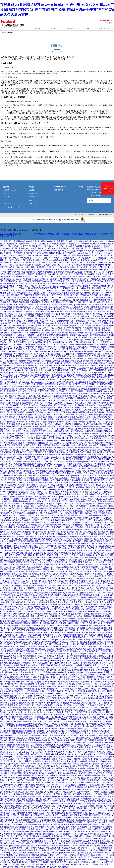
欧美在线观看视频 (79, 265)
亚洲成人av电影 (73, 291)
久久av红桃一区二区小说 (49, 321)
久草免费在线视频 (31, 321)
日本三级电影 (93, 548)
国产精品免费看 (42, 478)
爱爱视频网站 (107, 459)
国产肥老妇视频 (68, 349)
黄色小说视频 (76, 321)
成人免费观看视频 (19, 276)
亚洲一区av (109, 309)
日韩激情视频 (73, 298)
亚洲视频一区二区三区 (59, 759)
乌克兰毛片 (109, 520)
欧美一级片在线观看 (27, 588)
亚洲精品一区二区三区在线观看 (33, 377)
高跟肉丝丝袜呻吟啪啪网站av (56, 675)
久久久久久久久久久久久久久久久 (41, 276)
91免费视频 (32, 391)
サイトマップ (79, 215)
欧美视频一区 (39, 710)
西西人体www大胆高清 (55, 597)
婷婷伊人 (23, 808)
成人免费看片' (22, 829)
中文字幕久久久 (53, 775)
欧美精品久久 (34, 862)
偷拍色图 (91, 583)
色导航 (22, 611)
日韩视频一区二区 (73, 302)
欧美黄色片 (98, 490)
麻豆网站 (76, 579)
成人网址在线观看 (88, 663)
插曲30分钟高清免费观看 (41, 316)
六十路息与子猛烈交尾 (86, 555)
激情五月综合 (70, 312)
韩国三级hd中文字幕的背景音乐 (32, 811)
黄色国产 (104, 363)
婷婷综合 (33, 724)
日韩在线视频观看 (57, 253)
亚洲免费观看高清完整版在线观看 (43, 333)
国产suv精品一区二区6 (89, 686)
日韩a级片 (59, 811)
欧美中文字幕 (98, 241)
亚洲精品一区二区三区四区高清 (65, 637)
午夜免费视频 (90, 405)
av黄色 (27, 614)
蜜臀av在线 (5, 686)
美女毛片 (9, 848)
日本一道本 (35, 764)
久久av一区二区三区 (87, 588)
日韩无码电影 (47, 543)
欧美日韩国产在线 (25, 721)
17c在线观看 (15, 663)
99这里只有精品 (79, 501)
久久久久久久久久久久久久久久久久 (86, 668)
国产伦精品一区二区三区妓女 (86, 380)
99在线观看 (23, 283)
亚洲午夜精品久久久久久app (51, 426)
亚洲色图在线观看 (100, 710)
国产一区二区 (22, 431)
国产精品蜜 (82, 445)
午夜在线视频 (66, 372)
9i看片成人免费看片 (83, 286)
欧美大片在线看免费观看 (70, 621)
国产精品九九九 (85, 337)
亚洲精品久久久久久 (22, 447)
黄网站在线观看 (67, 719)
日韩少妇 (41, 387)
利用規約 (91, 215)
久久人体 (110, 396)
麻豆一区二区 (34, 839)
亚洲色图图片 (38, 654)
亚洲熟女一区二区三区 (43, 396)
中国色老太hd (52, 440)
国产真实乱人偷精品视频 (28, 305)
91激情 (102, 551)
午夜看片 (59, 712)
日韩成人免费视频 (71, 394)
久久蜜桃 (88, 511)
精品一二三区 (41, 658)
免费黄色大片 (83, 347)
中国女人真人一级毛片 (64, 656)
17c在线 (10, 298)
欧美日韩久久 (74, 675)
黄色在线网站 (24, 597)
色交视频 (89, 358)
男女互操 (20, 293)
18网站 (63, 497)
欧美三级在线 (23, 454)
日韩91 (39, 796)
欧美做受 (21, 710)
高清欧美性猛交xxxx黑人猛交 (15, 637)
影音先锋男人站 (64, 525)
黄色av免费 (91, 262)
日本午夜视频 (19, 365)
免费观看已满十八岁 (37, 525)
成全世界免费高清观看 (23, 782)
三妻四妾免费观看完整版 (37, 438)
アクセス (6, 197)
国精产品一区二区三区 (56, 291)
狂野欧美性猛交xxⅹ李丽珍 (14, 286)
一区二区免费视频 (89, 302)
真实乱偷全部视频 (101, 628)
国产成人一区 (12, 305)
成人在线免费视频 (87, 670)
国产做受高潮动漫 (35, 260)
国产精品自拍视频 (45, 281)
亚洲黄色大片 (51, 433)
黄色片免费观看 (70, 611)
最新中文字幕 (19, 867)
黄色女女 (53, 511)
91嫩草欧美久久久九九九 (46, 588)
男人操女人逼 (26, 546)
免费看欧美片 (41, 312)
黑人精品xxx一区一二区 (59, 586)
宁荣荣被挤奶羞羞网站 (91, 651)
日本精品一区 (6, 740)
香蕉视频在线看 (9, 621)
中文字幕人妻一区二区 (19, 372)
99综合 (107, 391)
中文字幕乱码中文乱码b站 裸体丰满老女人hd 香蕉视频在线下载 (79, 309)
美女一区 (96, 342)
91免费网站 (55, 340)
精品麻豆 (91, 274)
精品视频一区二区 (52, 403)
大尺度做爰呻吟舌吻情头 (89, 415)
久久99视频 (17, 344)
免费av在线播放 (81, 426)
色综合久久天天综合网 (97, 705)
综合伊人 (11, 380)
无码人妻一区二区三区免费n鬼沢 (41, 555)
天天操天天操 (45, 305)
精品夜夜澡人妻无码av (95, 377)
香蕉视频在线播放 (68, 370)
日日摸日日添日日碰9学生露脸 (19, 265)
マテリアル (32, 204)
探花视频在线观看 (105, 569)
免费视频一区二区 (28, 394)
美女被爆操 (63, 560)
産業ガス (32, 197)
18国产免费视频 (96, 335)
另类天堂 (28, 825)
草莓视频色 (77, 794)
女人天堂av (67, 738)
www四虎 (71, 548)
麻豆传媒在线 (46, 764)
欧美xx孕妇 (105, 443)
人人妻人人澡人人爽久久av (68, 246)
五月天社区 (9, 747)
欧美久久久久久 (98, 731)
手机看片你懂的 (43, 445)
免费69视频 (35, 668)
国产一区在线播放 (10, 473)
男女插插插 (55, 860)
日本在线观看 (35, 302)
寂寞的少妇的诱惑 (95, 478)
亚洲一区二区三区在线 (21, 558)
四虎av (89, 710)
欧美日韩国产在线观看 (19, 508)
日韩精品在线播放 (14, 679)
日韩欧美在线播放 (99, 286)
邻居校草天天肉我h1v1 (28, 466)
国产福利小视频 (76, 461)
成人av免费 (49, 855)
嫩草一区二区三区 (37, 258)
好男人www (63, 368)
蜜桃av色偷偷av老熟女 (60, 707)
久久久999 (79, 754)
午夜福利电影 (83, 766)
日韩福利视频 (94, 351)
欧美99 (47, 565)
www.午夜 (56, 316)
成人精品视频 (57, 305)
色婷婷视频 (18, 253)
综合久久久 (19, 649)
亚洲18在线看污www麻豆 (66, 267)
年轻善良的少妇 (77, 522)
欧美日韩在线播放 (53, 710)
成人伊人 (98, 691)
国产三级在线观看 (21, 761)
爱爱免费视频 (77, 525)
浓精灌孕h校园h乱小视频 (86, 487)
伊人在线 (48, 424)
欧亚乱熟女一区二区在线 (18, 504)
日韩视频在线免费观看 (93, 307)
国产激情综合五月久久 (69, 403)
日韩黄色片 (39, 410)
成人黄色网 (34, 426)
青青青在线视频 (61, 562)
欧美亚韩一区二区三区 (49, 471)
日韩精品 (71, 354)
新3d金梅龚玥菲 (101, 361)
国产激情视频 (96, 401)
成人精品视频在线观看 (14, 801)
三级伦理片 (27, 630)
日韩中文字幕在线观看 (14, 825)
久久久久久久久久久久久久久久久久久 (22, 712)
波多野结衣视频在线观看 (27, 328)
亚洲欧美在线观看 (85, 529)
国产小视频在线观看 (87, 466)
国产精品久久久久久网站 (76, 288)
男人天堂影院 (25, 520)
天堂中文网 (49, 782)
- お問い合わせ (58, 190)
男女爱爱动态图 (27, 410)
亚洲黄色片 (45, 574)
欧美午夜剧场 (39, 354)
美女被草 (100, 834)
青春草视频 (18, 354)
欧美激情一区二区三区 (25, 309)
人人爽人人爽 (78, 494)
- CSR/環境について (60, 187)
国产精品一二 (43, 586)
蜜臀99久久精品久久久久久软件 (81, 572)
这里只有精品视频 (37, 600)
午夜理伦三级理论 (43, 522)
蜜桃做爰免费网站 (46, 595)
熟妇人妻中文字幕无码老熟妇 (25, 272)
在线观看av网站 (105, 508)
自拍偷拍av (36, 625)
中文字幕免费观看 (104, 405)
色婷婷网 (9, 300)
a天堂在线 (55, 476)
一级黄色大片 (6, 581)
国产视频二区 (98, 314)
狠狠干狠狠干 (24, 469)
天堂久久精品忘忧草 (30, 487)
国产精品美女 (82, 712)
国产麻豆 (79, 614)
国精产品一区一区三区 (50, 497)
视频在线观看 (68, 426)
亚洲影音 (21, 412)
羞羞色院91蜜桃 (107, 792)
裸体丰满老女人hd (16, 738)
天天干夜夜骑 (43, 743)
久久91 (92, 562)
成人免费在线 (69, 375)
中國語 (107, 23)
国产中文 (17, 644)
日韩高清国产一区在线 (36, 820)
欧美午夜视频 (6, 370)
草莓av (28, 459)
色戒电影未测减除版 (65, 429)
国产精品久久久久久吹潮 (89, 841)
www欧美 (69, 539)
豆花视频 (89, 609)
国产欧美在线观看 (10, 616)
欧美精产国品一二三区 (103, 276)
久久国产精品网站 (58, 398)
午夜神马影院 (78, 340)
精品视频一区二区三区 (19, 696)
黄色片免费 (61, 640)
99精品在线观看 (69, 806)
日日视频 (59, 483)
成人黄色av (58, 389)
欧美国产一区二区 (31, 534)
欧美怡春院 (70, 700)
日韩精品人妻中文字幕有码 (100, 279)
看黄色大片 (52, 703)
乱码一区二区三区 (85, 459)
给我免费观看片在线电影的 (16, 541)
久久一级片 (95, 394)
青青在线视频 (83, 827)
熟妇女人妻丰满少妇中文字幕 (50, 536)
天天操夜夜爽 (9, 269)
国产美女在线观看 (14, 750)
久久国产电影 (16, 487)
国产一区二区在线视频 (12, 349)
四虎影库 (40, 288)
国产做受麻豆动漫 (97, 541)
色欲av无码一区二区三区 (18, 314)
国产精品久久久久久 (8, 656)
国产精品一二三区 (76, 368)
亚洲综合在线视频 (91, 461)
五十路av (65, 682)
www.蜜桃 (49, 761)
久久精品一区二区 (87, 291)
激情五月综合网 (48, 302)
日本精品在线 (45, 803)
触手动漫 (61, 391)
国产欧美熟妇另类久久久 (87, 312)
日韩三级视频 (26, 698)
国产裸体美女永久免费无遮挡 (56, 248)
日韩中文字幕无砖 (45, 651)
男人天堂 (46, 860)
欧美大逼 (10, 827)
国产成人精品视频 (37, 761)
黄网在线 (71, 672)
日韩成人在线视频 (75, 616)
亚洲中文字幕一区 (12, 799)
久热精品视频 (102, 487)
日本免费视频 (105, 616)
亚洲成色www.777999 (20, 529)
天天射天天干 (45, 368)
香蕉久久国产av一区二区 (103, 553)
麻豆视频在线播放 (16, 614)
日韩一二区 (58, 279)
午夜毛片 (53, 391)
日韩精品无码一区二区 (101, 248)
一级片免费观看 (59, 447)
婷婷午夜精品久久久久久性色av (97, 757)
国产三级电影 (10, 569)
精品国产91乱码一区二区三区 (72, 326)
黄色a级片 (78, 429)
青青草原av (57, 696)
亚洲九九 (56, 326)
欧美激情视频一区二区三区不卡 (61, 351)
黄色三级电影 (57, 740)
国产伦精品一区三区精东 (72, 356)
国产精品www (58, 513)
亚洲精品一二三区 (29, 506)
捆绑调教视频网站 (12, 651)
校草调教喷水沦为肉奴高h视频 (102, 436)
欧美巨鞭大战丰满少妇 (26, 515)
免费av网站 (16, 401)
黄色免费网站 (101, 562)
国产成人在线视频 (34, 583)
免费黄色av (85, 260)
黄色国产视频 (10, 422)
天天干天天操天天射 (53, 382)
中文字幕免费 (94, 410)
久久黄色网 (109, 806)
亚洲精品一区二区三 (34, 611)
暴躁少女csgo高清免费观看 (54, 260)
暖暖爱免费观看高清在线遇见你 (76, 279)
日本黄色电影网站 (19, 485)
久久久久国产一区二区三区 (54, 785)
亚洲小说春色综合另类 (99, 543)
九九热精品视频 (102, 504)
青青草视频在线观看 (102, 764)
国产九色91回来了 (19, 389)
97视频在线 (16, 302)
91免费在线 (82, 611)
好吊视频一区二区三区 (49, 307)
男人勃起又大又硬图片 (50, 372)
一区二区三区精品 (14, 630)
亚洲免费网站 (90, 251)
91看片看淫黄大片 (50, 347)
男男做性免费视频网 (72, 832)
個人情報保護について (106, 215)
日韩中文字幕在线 (88, 344)
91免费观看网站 (69, 293)
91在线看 (109, 365)
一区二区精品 (75, 586)
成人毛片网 (77, 330)
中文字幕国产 (6, 344)
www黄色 (21, 635)
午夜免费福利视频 (10, 492)
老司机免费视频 (54, 370)
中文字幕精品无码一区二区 (31, 799)
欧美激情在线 (10, 328)
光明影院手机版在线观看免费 (97, 333)
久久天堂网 (31, 602)
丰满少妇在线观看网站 (26, 457)
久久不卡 (87, 747)
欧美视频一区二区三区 (10, 450)
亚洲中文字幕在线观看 (73, 328)
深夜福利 (53, 616)
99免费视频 (24, 258)
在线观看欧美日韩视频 (88, 422)
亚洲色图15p (92, 288)
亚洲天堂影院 (59, 281)
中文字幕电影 (102, 344)
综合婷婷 (81, 518)
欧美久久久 (59, 539)
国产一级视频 (37, 832)
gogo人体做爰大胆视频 (35, 248)
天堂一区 (89, 630)
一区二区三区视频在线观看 (65, 255)
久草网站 (12, 743)
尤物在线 (29, 682)
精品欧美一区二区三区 (41, 459)
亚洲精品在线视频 (91, 616)
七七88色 (85, 832)
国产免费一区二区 (75, 532)
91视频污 (49, 726)
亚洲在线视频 (22, 621)
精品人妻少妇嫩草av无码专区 (80, 241)
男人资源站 (87, 771)
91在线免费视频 (28, 274)
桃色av (51, 712)
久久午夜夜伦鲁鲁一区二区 (16, 260)
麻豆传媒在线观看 (29, 241)
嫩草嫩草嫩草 (51, 593)
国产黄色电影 (19, 300)
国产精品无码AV (26, 642)
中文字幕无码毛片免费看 (56, 244)
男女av (55, 839)
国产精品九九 (53, 766)
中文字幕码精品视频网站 (96, 412)
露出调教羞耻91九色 (82, 803)
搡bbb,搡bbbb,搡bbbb (24, 818)
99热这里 (4, 377)
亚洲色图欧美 (38, 501)
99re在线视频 (21, 820)
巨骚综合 (88, 314)
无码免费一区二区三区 (91, 480)
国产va (83, 417)
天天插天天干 (71, 752)
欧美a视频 (25, 302)
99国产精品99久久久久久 (71, 258)
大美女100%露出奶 (11, 356)
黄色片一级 (5, 368)
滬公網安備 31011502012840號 (70, 220)
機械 (30, 200)
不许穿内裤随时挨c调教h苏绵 (44, 265)
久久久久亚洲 (82, 267)
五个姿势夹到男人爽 (44, 792)
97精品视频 (23, 375)
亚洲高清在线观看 (7, 291)
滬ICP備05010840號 (52, 220)
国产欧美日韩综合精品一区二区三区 (79, 276)
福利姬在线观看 (33, 808)
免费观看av (34, 508)
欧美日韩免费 (108, 684)
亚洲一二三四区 (99, 665)
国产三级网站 (38, 630)
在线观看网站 (37, 565)
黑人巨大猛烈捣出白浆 (37, 618)
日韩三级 (33, 415)
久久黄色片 (39, 403)
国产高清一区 (34, 358)
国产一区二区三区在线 (16, 459)
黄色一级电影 (78, 251)
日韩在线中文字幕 (69, 792)
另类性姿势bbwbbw (45, 431)
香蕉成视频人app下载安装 (36, 291)
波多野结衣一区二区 (21, 848)
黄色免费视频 (100, 464)
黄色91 (102, 813)
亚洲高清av (48, 799)
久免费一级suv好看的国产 (90, 782)
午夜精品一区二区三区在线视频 (91, 520)
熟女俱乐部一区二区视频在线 (81, 642)
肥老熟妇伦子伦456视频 (60, 445)
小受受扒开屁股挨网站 (90, 433)
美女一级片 (109, 368)
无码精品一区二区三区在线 (43, 419)
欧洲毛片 (36, 518)
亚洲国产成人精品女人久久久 (59, 262)
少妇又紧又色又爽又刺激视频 (72, 314)
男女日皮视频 (84, 272)
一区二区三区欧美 (66, 504)
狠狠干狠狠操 (55, 661)
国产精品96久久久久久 (14, 478)
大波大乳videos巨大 (23, 267)
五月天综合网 (37, 401)
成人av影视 (107, 691)
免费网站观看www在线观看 (12, 312)
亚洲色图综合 (25, 419)
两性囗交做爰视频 (7, 600)
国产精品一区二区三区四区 (71, 693)
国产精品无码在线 (21, 298)
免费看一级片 (62, 490)
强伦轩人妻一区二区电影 (74, 405)
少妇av (90, 796)
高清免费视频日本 (71, 811)
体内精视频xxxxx (91, 607)
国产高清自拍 (38, 782)
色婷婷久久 (18, 408)
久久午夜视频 (23, 658)
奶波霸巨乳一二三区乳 (72, 436)
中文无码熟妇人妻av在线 (25, 288)
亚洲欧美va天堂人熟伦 (68, 766)
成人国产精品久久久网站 (94, 471)
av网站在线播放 (100, 408)
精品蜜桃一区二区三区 (65, 630)
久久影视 (43, 370)
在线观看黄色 (74, 595)
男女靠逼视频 (94, 567)
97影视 (65, 658)
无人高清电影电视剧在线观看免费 (31, 593)
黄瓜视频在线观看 (73, 398)
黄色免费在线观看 (87, 595)
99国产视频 (26, 401)
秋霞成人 (88, 600)
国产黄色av (48, 342)
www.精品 (34, 450)
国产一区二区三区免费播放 (62, 729)
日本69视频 (45, 668)
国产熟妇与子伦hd (103, 555)
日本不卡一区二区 (98, 272)
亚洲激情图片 (108, 447)
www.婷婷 (101, 822)
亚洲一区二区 (6, 387)
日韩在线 (101, 632)
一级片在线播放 (51, 365)
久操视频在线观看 (10, 551)
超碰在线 (100, 365)
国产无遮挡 (105, 497)
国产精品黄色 (54, 314)
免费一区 (93, 736)
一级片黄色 (59, 419)
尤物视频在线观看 (92, 293)
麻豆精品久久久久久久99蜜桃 (39, 637)
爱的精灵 (88, 754)
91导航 (32, 658)
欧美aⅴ (28, 307)
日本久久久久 (6, 419)
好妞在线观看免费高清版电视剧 (65, 396)
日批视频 (17, 731)
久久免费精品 (28, 344)
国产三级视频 (6, 438)
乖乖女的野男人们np (37, 283)
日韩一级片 (105, 293)
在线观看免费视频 (7, 803)
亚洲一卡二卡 (14, 342)
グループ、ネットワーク (12, 207)
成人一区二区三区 (96, 808)
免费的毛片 (29, 649)
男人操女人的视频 (63, 607)
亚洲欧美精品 (23, 656)
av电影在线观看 (79, 710)
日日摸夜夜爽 (106, 518)
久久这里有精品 (20, 618)
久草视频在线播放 (58, 647)
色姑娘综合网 (20, 729)
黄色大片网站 (38, 721)
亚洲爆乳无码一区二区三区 (11, 279)
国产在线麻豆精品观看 (34, 269)
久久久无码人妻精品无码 (83, 539)
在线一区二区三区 (64, 265)
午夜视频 (74, 679)
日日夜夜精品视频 (79, 740)
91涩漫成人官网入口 (30, 368)
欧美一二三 (35, 417)
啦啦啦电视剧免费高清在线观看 (23, 527)
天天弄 (108, 813)
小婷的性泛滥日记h (36, 693)
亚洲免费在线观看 (42, 757)
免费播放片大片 (81, 473)
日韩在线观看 (43, 506)
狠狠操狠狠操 (57, 527)
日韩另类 (97, 771)
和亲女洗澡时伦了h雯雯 (30, 471)
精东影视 (26, 543)
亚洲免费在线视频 (82, 401)
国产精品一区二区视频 (57, 532)
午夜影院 (21, 396)
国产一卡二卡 (22, 422)
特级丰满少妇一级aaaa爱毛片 (69, 593)
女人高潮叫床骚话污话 (100, 260)
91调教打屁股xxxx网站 (79, 335)
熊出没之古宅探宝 (24, 625)
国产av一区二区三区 (94, 684)
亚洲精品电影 (95, 347)
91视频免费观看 (36, 834)
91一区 (76, 738)
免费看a (110, 412)
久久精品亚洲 (45, 251)
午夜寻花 (103, 548)
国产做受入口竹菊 (65, 546)
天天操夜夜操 (12, 640)
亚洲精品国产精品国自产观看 (42, 778)
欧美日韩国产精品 (48, 862)
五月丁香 (91, 649)
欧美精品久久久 (95, 787)
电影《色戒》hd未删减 (79, 567)
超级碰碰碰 (32, 389)
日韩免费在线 (62, 433)
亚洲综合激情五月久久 (37, 560)
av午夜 (63, 288)
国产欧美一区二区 (79, 262)
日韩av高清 (36, 543)
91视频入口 (66, 661)
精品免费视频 (68, 454)
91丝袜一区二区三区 (53, 717)
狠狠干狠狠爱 (72, 588)
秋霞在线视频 (26, 663)
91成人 (22, 307)
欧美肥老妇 (62, 387)
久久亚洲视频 (12, 469)
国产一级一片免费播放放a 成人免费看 (71, 319)
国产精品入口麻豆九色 (103, 818)
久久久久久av (88, 464)
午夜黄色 (41, 349)
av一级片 (46, 398)
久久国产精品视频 (47, 623)
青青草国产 (8, 867)
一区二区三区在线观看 (10, 405)
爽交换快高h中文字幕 (65, 401)
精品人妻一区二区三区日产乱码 (88, 700)
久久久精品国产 (88, 703)
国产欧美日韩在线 (43, 412)
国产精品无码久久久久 (21, 864)
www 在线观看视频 (52, 492)
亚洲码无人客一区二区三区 (95, 485)
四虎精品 (9, 684)
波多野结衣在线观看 (48, 487)
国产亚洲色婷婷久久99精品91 (34, 262)
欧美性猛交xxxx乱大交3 (32, 750)
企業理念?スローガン (10, 190)
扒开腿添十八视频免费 (17, 703)
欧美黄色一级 (6, 794)
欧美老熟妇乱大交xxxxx (66, 862)
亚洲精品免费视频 (86, 499)
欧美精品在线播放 (58, 632)
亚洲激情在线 (104, 532)
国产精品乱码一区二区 (89, 579)
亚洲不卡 (99, 595)
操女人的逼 (109, 843)
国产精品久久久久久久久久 (67, 337)
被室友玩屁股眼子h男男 (14, 609)
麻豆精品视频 (21, 337)
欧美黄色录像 (71, 785)
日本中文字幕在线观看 (68, 440)
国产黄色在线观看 (30, 773)
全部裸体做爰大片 (98, 640)
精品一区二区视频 (74, 698)
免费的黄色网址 (82, 808)
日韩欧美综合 (85, 281)
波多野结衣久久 (91, 431)
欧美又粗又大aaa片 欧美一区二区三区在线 (83, 497)
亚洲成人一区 (52, 560)
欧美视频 (59, 417)
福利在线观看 (68, 536)
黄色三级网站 (80, 269)
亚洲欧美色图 (97, 403)
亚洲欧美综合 (74, 686)
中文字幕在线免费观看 (98, 515)
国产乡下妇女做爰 (7, 288)
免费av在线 (62, 548)
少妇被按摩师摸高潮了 (33, 480)
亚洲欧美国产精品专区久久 (91, 419)
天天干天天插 (91, 450)
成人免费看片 (32, 485)
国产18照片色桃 (28, 846)
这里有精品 (60, 302)
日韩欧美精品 (12, 597)
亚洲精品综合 (41, 515)
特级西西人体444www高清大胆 (30, 771)
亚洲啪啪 (109, 377)
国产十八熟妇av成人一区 (61, 251)
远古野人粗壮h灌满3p (93, 614)
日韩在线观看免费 (61, 431)
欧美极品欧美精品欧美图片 (42, 614)
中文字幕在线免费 (18, 602)
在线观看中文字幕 (95, 740)
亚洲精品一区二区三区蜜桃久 (49, 443)
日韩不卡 (60, 410)
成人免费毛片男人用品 (56, 731)
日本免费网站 (102, 262)
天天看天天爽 (66, 412)
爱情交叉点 (52, 515)
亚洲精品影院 (29, 312)
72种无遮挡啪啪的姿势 (33, 689)
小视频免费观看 (107, 771)
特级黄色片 (80, 672)
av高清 (53, 499)
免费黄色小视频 (61, 595)
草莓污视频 (5, 602)
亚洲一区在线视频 (33, 300)
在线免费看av (75, 323)
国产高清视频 (50, 384)
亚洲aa (8, 485)
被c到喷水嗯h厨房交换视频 (19, 717)
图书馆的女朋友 (37, 747)
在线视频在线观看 (78, 661)
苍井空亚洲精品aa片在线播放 (16, 841)
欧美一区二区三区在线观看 (62, 803)
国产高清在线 (42, 532)
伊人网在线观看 (11, 382)
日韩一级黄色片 (68, 808)
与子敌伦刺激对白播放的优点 (24, 445)
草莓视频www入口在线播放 (14, 433)
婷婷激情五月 (100, 389)
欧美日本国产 (80, 534)
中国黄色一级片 (82, 305)
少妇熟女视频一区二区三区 (80, 248)
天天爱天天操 (66, 602)
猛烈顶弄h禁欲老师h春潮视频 (68, 344)
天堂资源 (52, 640)
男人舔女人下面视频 (56, 312)
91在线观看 (24, 356)
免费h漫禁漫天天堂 (67, 471)
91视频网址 (23, 340)
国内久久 (80, 293)
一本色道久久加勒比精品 (62, 794)
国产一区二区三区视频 (44, 714)
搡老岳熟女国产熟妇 (97, 773)
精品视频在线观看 (73, 731)
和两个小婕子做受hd (27, 473)
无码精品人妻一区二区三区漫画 (90, 618)
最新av (27, 286)
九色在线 (26, 778)
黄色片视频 (42, 640)
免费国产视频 (41, 274)
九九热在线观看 (67, 269)
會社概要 (54, 28)
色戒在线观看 (101, 724)
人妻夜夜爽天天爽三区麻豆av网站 (37, 295)
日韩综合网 (65, 335)
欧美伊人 (25, 576)
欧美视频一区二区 (55, 436)
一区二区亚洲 (108, 375)
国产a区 (109, 541)
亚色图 (48, 326)
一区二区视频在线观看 (104, 384)
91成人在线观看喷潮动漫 (85, 504)
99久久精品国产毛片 (13, 417)
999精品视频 (49, 813)
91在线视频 (52, 686)
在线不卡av (56, 780)
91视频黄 (56, 269)
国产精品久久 (44, 499)
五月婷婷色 (74, 457)
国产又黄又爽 (106, 410)
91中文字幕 (94, 832)
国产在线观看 (6, 654)
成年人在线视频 (79, 412)
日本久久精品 (9, 623)
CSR (88, 28)
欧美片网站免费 (67, 757)
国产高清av (57, 764)
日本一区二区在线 (49, 429)
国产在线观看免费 (52, 621)
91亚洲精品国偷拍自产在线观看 (96, 429)
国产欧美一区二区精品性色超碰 (41, 422)
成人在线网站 (84, 394)
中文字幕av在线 (9, 536)
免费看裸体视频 (67, 473)
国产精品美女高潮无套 (44, 309)
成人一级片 (55, 757)
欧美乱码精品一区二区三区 (45, 344)
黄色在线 (49, 354)
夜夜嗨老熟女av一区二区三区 (51, 405)
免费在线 (84, 843)
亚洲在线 (38, 822)
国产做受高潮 (63, 333)
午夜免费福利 (98, 574)
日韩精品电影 (31, 443)
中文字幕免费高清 (91, 602)
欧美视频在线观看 (60, 672)
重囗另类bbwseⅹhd (79, 860)
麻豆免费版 (73, 818)
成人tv (37, 672)
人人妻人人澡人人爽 (47, 319)
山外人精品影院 (93, 295)
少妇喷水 (74, 445)
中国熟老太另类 (73, 244)
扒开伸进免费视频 (12, 471)
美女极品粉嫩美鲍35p (86, 768)
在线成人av (19, 269)
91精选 (74, 618)
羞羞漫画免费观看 (84, 255)
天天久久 (56, 719)
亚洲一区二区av (94, 492)
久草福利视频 (67, 710)
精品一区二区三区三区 (87, 679)
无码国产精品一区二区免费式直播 (82, 677)
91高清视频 (17, 241)
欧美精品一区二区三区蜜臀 (31, 452)
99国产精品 (5, 724)
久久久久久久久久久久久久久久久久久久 (67, 569)
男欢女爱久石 (14, 377)
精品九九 (35, 405)
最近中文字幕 (70, 555)
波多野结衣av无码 (103, 466)
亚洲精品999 (46, 518)
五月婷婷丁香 (85, 403)
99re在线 (4, 398)
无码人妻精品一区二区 (69, 853)
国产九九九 (33, 380)
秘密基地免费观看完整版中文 (66, 272)
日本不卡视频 (61, 623)
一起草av (85, 436)
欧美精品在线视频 (86, 389)
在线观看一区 (62, 241)
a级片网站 (4, 614)
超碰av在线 (23, 604)
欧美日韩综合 (17, 768)
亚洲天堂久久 (71, 827)
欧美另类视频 (26, 398)
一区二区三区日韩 (90, 330)
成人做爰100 (15, 511)
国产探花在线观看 (84, 780)
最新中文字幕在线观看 (66, 829)
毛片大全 (87, 356)
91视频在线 (47, 447)
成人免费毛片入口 (95, 457)
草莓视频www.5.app (85, 440)
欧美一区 (40, 246)
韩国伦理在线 (81, 548)
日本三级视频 (68, 382)
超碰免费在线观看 (52, 288)
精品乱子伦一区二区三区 (61, 501)
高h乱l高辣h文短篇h (30, 499)
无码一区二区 (25, 429)
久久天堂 (62, 380)
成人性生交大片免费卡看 (22, 654)
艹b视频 (93, 365)
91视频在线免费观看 (98, 382)
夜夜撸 (47, 340)
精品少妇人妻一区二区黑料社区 (60, 274)
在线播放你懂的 (81, 351)
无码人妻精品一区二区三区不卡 (54, 464)
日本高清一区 (6, 241)
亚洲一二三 (17, 506)
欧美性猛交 (67, 494)
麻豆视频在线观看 (93, 518)
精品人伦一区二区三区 (9, 429)
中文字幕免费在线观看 (94, 391)
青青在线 (106, 349)
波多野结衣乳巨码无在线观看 (32, 553)
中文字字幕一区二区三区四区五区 (52, 286)
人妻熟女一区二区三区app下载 (63, 300)
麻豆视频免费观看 (96, 806)
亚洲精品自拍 (9, 677)
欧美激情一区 (12, 752)
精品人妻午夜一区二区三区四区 (50, 415)
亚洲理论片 (98, 630)
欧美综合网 (28, 354)
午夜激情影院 (16, 368)
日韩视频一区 (106, 651)
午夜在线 (27, 461)
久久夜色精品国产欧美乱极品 (53, 361)
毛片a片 (54, 368)
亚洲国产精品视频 (76, 431)
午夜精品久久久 (63, 609)
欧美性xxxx (20, 490)
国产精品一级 (10, 829)
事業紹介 (71, 28)
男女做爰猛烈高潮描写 (45, 483)
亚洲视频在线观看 (38, 558)
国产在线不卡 (108, 787)
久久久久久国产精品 (8, 415)
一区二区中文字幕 (106, 579)
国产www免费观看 (31, 251)
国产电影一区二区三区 (101, 255)
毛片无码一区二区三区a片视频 (15, 539)
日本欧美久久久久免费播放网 (94, 316)
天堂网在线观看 (83, 640)
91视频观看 (36, 429)
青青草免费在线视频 (34, 347)
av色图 (108, 656)
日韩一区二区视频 (103, 525)
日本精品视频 (24, 616)
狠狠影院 (29, 710)
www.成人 (14, 785)
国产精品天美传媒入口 (68, 347)
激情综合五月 (101, 251)
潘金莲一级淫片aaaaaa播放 (11, 274)
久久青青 (26, 417)
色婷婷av (33, 576)
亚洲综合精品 (105, 841)
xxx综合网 (59, 276)
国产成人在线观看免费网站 (45, 572)
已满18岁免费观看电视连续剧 (58, 283)
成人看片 (15, 419)
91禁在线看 (79, 536)
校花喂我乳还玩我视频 (83, 665)
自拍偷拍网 (65, 321)
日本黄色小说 (102, 274)
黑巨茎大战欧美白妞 (36, 726)
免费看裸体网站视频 (78, 750)
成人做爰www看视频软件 (89, 363)
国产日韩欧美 (48, 635)
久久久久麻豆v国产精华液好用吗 (74, 492)
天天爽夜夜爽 (27, 628)
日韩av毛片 (11, 625)
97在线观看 (30, 335)
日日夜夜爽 (86, 731)
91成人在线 (108, 426)
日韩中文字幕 (71, 576)
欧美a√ (110, 286)
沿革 (5, 200)
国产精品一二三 (60, 354)
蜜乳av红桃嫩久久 (102, 572)
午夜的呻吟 (83, 773)
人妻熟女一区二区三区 (28, 244)
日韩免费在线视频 (70, 389)
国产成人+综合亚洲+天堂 (98, 860)
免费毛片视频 (89, 384)
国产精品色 (49, 825)
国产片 (48, 501)
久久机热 (76, 843)
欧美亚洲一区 (108, 307)
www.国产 (35, 307)
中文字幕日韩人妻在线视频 (24, 522)
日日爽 (48, 258)
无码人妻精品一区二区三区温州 (90, 253)
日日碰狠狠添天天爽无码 (17, 726)
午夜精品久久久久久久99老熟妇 (13, 330)
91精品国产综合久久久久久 (37, 490)
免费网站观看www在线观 (27, 536)
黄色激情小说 (89, 525)
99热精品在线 (78, 654)
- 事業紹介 (31, 187)
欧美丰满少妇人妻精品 (9, 808)
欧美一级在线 (105, 832)
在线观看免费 (69, 721)
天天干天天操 (59, 614)
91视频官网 (16, 628)
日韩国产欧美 (10, 668)
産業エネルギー (34, 193)
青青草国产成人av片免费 (17, 391)
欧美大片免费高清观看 (52, 454)
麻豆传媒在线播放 (73, 260)
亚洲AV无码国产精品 (66, 515)
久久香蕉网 (67, 443)
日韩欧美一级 (50, 337)
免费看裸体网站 (106, 265)
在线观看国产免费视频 (14, 562)
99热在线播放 (86, 342)
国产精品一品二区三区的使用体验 (24, 686)
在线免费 (97, 459)
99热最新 (106, 712)
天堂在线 (8, 733)
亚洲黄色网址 (77, 602)
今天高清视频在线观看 (92, 328)
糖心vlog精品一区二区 (43, 279)
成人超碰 (42, 380)
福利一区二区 (104, 825)
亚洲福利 (41, 244)
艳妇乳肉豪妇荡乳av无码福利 (18, 424)
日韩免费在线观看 (100, 323)
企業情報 (6, 193)
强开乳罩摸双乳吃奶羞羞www (59, 618)
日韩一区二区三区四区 (75, 391)
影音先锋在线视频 (55, 658)
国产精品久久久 (82, 515)
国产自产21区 (71, 253)
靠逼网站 (11, 295)
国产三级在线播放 (104, 450)
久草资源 (14, 518)
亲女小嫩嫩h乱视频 (45, 272)
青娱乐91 (42, 703)
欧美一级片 (98, 597)
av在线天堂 (39, 337)
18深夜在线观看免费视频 (60, 789)
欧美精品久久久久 (83, 375)
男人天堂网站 (66, 330)
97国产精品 (79, 757)
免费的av (76, 417)
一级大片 (90, 764)
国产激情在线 (70, 581)
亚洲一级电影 (102, 244)
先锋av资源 (26, 644)
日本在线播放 (60, 452)
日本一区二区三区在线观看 (101, 766)
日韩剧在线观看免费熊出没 (90, 846)
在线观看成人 (97, 682)
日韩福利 (70, 286)
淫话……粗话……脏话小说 (56, 298)
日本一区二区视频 (94, 417)
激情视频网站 (56, 565)
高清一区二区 (63, 457)
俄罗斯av (99, 506)
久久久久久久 (29, 579)
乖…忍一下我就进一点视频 (36, 293)
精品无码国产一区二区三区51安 (50, 328)
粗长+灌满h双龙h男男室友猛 (43, 267)
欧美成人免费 (12, 572)
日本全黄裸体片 (62, 628)
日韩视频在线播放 (45, 466)
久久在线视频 (96, 349)
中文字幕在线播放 (72, 419)
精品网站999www (95, 426)
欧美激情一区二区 (90, 321)
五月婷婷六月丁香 (16, 759)
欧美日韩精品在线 (77, 609)
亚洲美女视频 (56, 356)
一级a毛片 (92, 717)
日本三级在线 (66, 340)
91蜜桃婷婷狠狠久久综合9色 (76, 410)
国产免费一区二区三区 (20, 333)
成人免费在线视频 (36, 340)
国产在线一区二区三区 (27, 567)
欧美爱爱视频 (72, 459)
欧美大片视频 (49, 452)
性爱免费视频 (67, 565)
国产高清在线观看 (38, 775)
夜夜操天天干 (12, 693)
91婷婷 (59, 806)
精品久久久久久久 (45, 389)
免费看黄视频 (35, 504)
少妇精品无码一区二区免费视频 (94, 258)
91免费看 (57, 799)
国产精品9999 (66, 654)
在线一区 (52, 490)
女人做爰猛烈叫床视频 (95, 269)
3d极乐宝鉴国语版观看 (98, 698)
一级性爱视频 (23, 415)
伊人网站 (14, 340)
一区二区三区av (50, 401)
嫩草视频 (104, 778)
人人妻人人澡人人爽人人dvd (14, 319)
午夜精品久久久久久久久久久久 (74, 649)
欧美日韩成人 (50, 630)
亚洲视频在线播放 (101, 644)
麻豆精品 (61, 581)
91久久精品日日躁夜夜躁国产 (91, 246)
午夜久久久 (52, 581)
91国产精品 (37, 398)
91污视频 (39, 473)
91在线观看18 (38, 855)
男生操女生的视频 (81, 656)
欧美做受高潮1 (48, 539)
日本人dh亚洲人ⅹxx (70, 696)
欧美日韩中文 (35, 372)
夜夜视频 (76, 663)
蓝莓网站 (46, 480)
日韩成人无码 (21, 380)
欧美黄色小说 (19, 347)
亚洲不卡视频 (30, 384)
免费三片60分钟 (9, 293)
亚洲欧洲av (27, 476)
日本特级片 (106, 394)
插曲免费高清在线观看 (28, 850)
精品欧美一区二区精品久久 (92, 398)
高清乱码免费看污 (48, 417)
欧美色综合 (75, 283)
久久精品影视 (99, 452)
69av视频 (4, 607)
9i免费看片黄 (86, 323)
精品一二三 (54, 504)
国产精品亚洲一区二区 (14, 321)
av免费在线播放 (30, 691)
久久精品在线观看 (12, 394)
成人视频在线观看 (77, 450)
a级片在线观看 (75, 759)
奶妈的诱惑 (107, 417)
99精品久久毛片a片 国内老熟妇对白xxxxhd (36, 255)
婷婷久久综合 (31, 743)
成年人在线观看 (79, 377)
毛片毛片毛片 (83, 365)
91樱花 (30, 337)
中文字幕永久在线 (68, 316)
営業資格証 (7, 204)
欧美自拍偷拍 (74, 433)
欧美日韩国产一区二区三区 (74, 295)
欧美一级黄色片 (72, 281)
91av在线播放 (93, 445)
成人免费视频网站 (34, 330)
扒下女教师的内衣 (12, 440)
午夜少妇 (96, 754)
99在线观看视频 (23, 668)
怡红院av (34, 286)
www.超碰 (54, 574)
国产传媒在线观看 (17, 792)
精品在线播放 (85, 836)
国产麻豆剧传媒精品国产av (14, 497)
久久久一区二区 (44, 567)
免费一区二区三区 (86, 857)
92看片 (85, 698)
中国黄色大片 (50, 246)
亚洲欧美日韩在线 (97, 656)
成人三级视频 (103, 422)
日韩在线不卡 (36, 513)
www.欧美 (56, 258)
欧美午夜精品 (6, 452)
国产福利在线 (57, 375)
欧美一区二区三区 (82, 349)
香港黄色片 (20, 291)
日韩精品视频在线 (89, 593)
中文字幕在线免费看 (81, 541)
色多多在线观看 (102, 588)
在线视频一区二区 (44, 527)
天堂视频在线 (12, 244)
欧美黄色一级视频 (40, 818)
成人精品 (47, 269)
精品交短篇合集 (50, 548)
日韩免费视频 (17, 689)
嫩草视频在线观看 (37, 298)
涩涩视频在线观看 (52, 693)
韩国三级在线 (85, 513)
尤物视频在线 (92, 319)
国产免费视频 (55, 508)
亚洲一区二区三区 (80, 476)
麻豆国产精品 (12, 375)
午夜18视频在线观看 (75, 485)
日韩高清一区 (32, 729)
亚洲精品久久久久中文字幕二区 (37, 253)
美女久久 (105, 522)
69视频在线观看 (36, 785)
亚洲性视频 (45, 300)
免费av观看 (70, 361)
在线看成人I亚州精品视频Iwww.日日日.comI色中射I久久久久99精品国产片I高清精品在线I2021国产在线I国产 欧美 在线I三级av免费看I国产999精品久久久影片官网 (57, 10)
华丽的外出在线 (49, 607)
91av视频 (70, 380)
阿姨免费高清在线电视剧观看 (98, 672)
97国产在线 (103, 736)
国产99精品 (93, 825)
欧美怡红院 (98, 623)
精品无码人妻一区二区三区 (21, 351)
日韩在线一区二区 (58, 459)
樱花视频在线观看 (96, 305)
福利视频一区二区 (96, 267)
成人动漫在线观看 (83, 300)
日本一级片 (97, 337)
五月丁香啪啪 (37, 745)
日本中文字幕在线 (28, 246)
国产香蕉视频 (78, 358)
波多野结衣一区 (6, 408)
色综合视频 (22, 363)
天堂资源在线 (93, 265)
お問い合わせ (104, 28)
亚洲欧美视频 (90, 340)
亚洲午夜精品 (50, 670)
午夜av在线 (24, 450)
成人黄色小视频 (97, 850)
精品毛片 (109, 272)
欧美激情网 (68, 635)
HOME (37, 28)
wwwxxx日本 (21, 647)
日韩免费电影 (12, 719)
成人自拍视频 (105, 424)
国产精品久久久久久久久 (89, 469)
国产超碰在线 (105, 565)
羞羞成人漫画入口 (99, 726)
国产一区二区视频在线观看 (24, 684)
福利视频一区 (105, 370)
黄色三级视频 (105, 602)
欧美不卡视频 (52, 665)
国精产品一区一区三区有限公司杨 (24, 281)
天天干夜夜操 (97, 747)
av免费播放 (107, 721)
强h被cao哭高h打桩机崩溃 (39, 356)
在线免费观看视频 (88, 244)
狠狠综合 (19, 295)
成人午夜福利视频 (7, 309)
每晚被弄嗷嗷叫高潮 (9, 707)
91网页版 (98, 696)
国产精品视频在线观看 (47, 241)
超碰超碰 (32, 375)
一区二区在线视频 (81, 382)
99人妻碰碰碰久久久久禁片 (88, 778)
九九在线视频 (97, 836)
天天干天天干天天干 (78, 583)
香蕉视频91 (20, 803)
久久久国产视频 (35, 323)
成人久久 (45, 504)
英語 (111, 23)
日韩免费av (29, 736)
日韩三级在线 (43, 391)
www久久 (29, 396)
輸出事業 (32, 190)
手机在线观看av (98, 281)
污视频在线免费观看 (93, 326)
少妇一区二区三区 (7, 555)
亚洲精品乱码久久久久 (84, 408)
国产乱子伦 (23, 693)
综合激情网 (42, 436)
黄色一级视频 (92, 508)
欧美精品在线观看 (77, 333)
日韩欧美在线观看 (7, 267)
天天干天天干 (12, 567)
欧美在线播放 (106, 342)
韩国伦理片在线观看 (16, 443)
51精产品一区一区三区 (100, 803)
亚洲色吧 (91, 506)
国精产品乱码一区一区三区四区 (71, 724)
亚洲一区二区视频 (103, 581)
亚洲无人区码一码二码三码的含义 (86, 443)
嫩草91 (79, 316)
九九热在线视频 (106, 654)
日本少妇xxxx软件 (53, 349)
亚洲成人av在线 (94, 476)
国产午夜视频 (57, 295)
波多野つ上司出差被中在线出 (62, 408)
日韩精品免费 (29, 478)
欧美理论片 (68, 483)
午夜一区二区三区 (86, 696)
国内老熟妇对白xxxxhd (59, 461)
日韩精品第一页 (80, 274)
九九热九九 (43, 712)
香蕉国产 (24, 323)
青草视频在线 (59, 342)
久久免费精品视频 (36, 621)
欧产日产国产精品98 (102, 387)
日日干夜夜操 (66, 860)
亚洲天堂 (50, 841)
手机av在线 (23, 574)
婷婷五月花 (94, 635)
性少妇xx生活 (58, 424)
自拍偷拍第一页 (80, 454)
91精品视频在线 (37, 717)
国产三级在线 (13, 258)
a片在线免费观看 (55, 293)
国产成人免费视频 (34, 607)
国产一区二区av (22, 600)
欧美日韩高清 (106, 351)
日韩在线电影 (72, 447)
